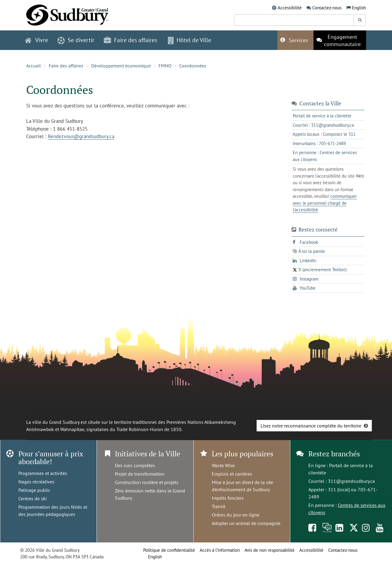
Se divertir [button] (76, 40)
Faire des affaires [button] (130, 40)
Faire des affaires (66, 66)
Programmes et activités (43, 473)
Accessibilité (290, 8)
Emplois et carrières (232, 474)
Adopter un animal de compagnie (246, 523)
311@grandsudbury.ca (351, 481)
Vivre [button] (37, 40)
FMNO (165, 66)
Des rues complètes (135, 465)
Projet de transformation (140, 474)
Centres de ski (32, 498)
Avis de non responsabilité (270, 550)
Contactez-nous (327, 8)
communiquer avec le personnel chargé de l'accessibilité (325, 203)
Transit (219, 506)
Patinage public (34, 490)
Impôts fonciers (228, 498)
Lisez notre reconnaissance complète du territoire (311, 426)
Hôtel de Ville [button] (190, 40)
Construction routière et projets (147, 482)
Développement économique (121, 66)
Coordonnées (193, 66)
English (359, 8)
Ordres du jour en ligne (236, 515)
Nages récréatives (36, 482)
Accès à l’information (220, 550)
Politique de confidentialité (169, 550)
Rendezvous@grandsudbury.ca (81, 136)
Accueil (34, 66)
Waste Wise (223, 465)
